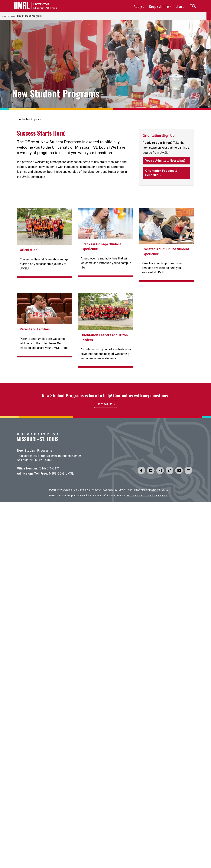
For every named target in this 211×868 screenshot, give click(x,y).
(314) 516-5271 (49, 468)
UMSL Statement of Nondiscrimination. (147, 496)
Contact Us (105, 404)
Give (179, 6)
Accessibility (110, 490)
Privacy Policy (141, 490)
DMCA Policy (126, 490)
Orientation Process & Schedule (161, 173)
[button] (193, 6)
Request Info (159, 6)
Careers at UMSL (159, 490)
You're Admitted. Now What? (165, 161)
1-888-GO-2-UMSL (61, 474)
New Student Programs (30, 16)
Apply (138, 6)
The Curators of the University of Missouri (79, 490)
